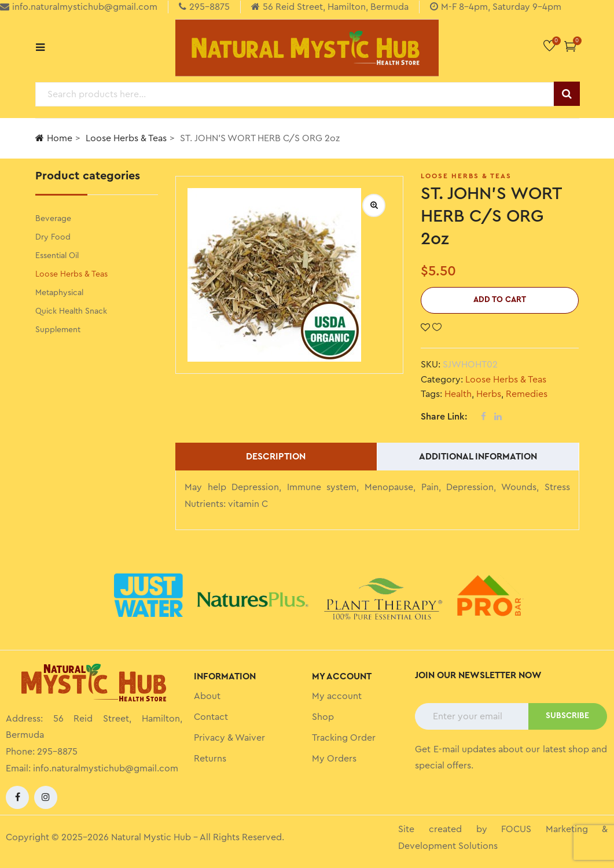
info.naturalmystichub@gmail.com (106, 768)
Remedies (527, 394)
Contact (211, 717)
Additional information (478, 457)
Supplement (58, 330)
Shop (323, 717)
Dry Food (53, 237)
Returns (210, 759)
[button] (570, 46)
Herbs (489, 394)
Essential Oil (57, 256)
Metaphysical (59, 293)
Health (458, 394)
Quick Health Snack (71, 311)
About (207, 696)
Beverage (53, 219)
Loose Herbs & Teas (126, 138)
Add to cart (500, 300)
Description (276, 457)
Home (54, 138)
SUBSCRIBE (567, 716)
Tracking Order (344, 738)
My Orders (334, 759)
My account (337, 696)
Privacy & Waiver (229, 738)
